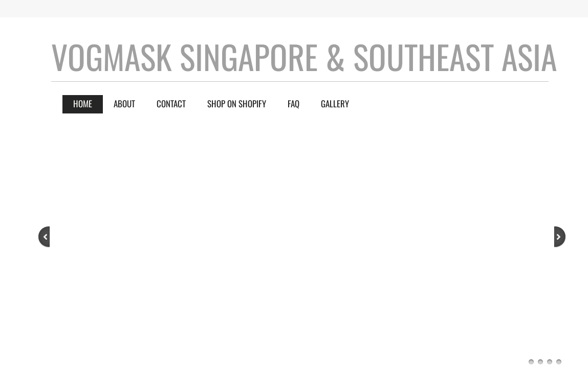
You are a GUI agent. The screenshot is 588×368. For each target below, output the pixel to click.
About (124, 103)
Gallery (335, 103)
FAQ (293, 103)
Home (83, 103)
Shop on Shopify (237, 103)
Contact (171, 103)
